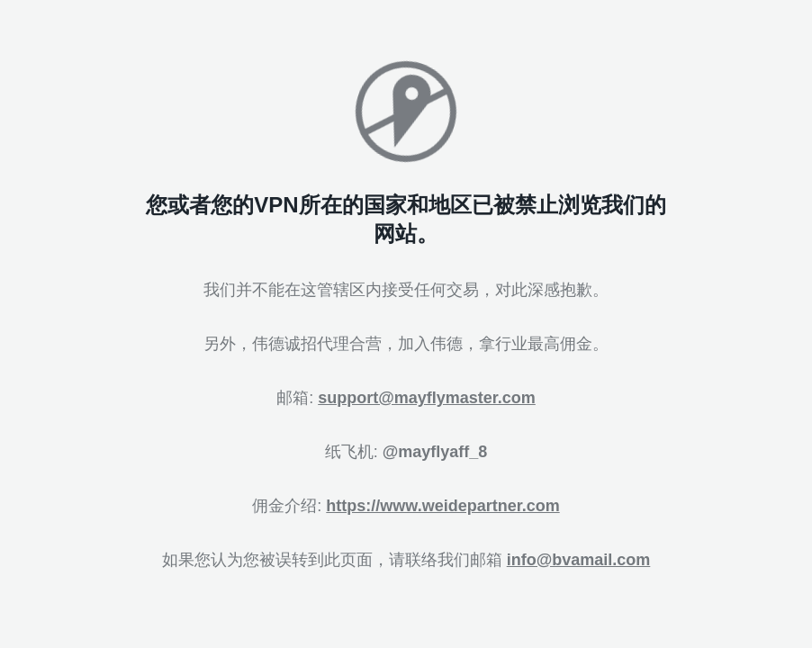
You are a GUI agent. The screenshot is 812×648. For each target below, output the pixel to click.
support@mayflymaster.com (427, 398)
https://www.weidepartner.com (442, 506)
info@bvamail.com (579, 560)
